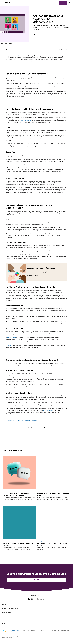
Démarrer (63, 3)
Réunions (34, 420)
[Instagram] (32, 599)
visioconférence (18, 56)
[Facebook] (35, 599)
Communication (26, 420)
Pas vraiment (43, 432)
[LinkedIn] (29, 599)
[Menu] (69, 3)
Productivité (11, 420)
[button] (36, 595)
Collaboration (37, 12)
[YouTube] (41, 599)
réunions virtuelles (48, 410)
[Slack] (7, 3)
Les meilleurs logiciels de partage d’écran (52, 543)
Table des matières (7, 44)
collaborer (10, 346)
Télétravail (18, 420)
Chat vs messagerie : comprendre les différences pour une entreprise (16, 494)
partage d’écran (12, 338)
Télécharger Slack (15, 631)
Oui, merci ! (29, 432)
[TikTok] (44, 599)
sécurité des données (26, 121)
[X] (38, 599)
